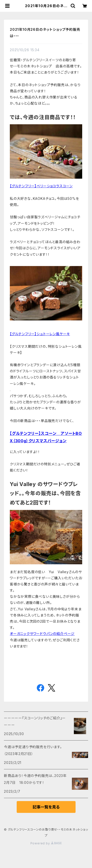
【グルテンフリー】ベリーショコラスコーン (41, 186)
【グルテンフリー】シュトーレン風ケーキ (40, 334)
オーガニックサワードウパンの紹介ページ (42, 634)
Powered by (46, 843)
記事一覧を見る (46, 807)
